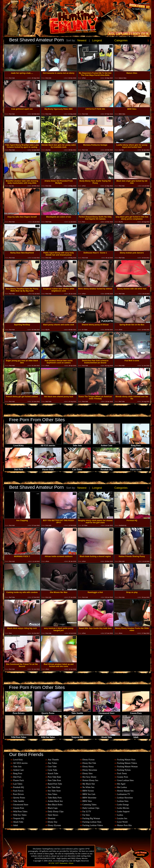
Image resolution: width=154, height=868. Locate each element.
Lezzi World (122, 822)
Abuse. (71, 863)
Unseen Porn (136, 712)
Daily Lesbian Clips (91, 808)
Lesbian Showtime (125, 798)
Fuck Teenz (122, 773)
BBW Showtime (89, 798)
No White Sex (88, 787)
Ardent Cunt (107, 445)
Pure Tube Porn (54, 780)
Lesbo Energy (123, 805)
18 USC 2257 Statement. (58, 863)
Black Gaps (53, 808)
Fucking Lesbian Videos (93, 825)
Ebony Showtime (90, 770)
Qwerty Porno (48, 712)
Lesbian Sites (123, 801)
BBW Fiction (88, 791)
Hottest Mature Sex (125, 791)
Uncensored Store (107, 712)
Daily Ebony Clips (56, 812)
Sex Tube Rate (54, 787)
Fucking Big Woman (91, 818)
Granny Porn (123, 777)
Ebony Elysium (54, 825)
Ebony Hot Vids (89, 763)
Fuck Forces (136, 469)
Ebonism (52, 818)
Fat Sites (86, 815)
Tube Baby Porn (55, 798)
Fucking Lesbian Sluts (92, 822)
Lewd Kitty (19, 445)
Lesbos (120, 815)
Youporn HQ (77, 736)
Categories (121, 40)
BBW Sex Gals (89, 794)
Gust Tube (52, 767)
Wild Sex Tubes (48, 736)
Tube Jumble (77, 712)
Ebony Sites (87, 773)
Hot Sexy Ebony (89, 777)
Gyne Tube (52, 770)
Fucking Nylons (124, 770)
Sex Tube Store (54, 791)
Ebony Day (53, 822)
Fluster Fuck (48, 469)
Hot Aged (121, 784)
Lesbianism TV (124, 794)
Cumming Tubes (89, 805)
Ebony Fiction (88, 760)
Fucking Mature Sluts (126, 760)
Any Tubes (52, 763)
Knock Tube (53, 773)
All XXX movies (48, 445)
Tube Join (77, 445)
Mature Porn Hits (124, 825)
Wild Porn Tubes (19, 736)
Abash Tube (107, 736)
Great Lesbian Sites (125, 780)
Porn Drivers (19, 712)
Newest (82, 40)
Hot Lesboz (122, 787)
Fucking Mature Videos (127, 763)
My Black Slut (89, 784)
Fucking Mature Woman (127, 767)
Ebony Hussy (88, 767)
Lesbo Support (123, 812)
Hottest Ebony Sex (90, 780)
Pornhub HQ (107, 469)
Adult (136, 736)
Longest (97, 40)
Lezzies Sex (122, 818)
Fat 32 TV (87, 812)
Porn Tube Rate (54, 777)
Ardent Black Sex (55, 801)
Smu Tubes (53, 794)
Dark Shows (53, 815)
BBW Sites (87, 801)
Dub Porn (19, 469)
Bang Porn (136, 445)
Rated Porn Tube (55, 784)
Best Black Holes (55, 805)
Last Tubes (77, 469)
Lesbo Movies (123, 808)
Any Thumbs (53, 760)
